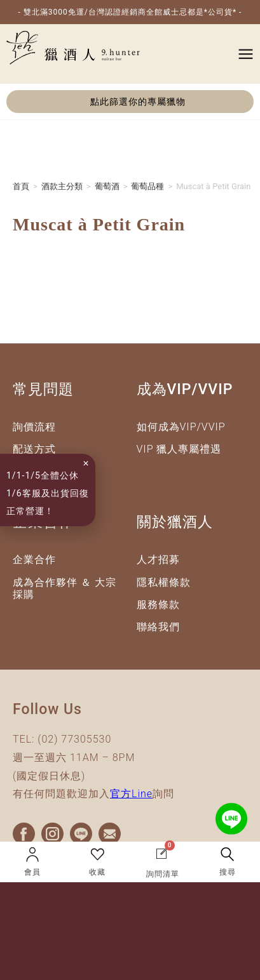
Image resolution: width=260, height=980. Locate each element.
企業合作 (34, 563)
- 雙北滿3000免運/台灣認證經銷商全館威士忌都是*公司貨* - (130, 12)
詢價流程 (34, 429)
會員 (32, 872)
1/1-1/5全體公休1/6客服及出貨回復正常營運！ (44, 493)
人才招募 (158, 563)
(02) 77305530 (74, 742)
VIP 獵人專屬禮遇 (179, 452)
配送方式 (34, 452)
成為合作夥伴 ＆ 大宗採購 (65, 591)
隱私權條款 (164, 585)
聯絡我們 (158, 629)
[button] (130, 102)
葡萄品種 (147, 189)
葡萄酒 (107, 189)
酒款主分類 (62, 189)
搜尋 (228, 872)
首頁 (21, 189)
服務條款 (158, 607)
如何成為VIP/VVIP (181, 429)
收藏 (97, 872)
